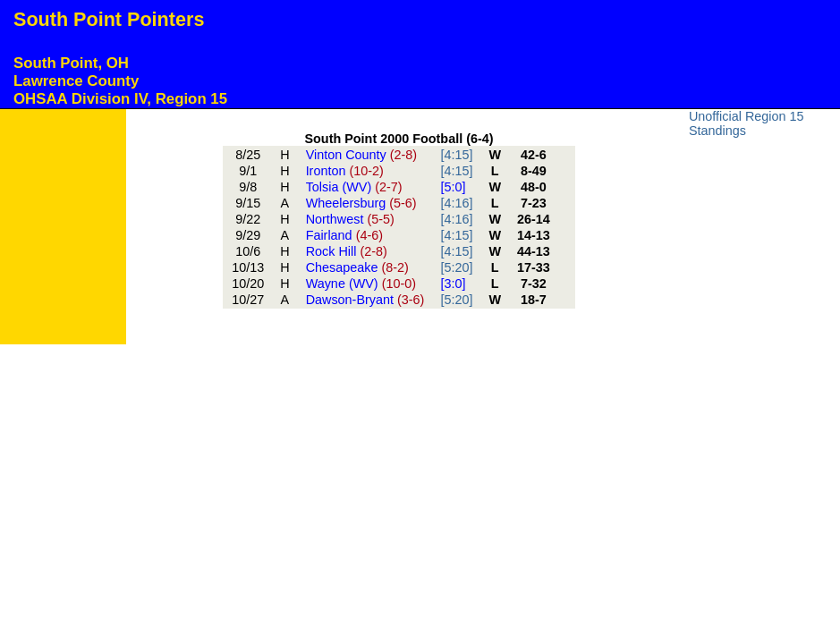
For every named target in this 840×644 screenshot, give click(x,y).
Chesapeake (357, 267)
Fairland (344, 235)
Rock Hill (347, 251)
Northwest (350, 219)
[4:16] (456, 203)
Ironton (345, 171)
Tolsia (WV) (354, 187)
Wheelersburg (361, 203)
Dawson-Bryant (365, 300)
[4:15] (456, 155)
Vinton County (362, 155)
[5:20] (456, 267)
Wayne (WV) (361, 284)
